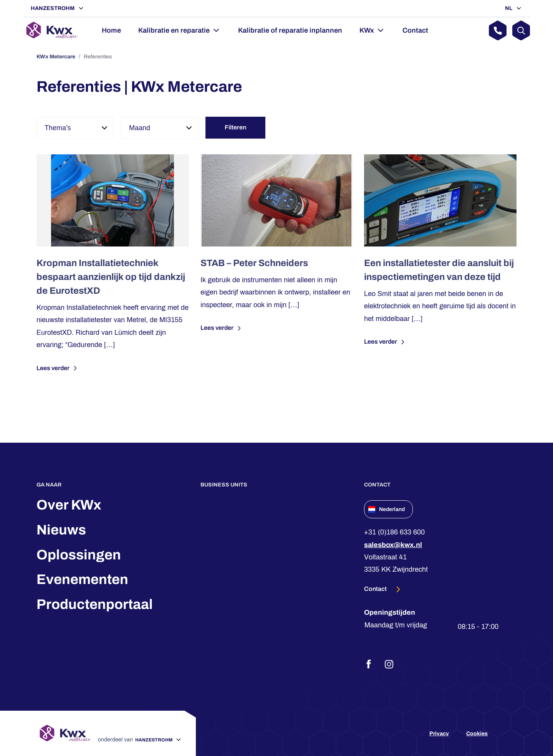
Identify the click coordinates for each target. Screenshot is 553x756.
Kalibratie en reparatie (174, 30)
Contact (415, 30)
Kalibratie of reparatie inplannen (290, 30)
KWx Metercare (56, 57)
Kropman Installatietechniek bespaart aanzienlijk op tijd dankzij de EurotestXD (111, 277)
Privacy (439, 734)
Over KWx (69, 505)
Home (111, 30)
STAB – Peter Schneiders (254, 263)
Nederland (387, 510)
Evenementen (82, 579)
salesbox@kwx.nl (393, 545)
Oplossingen (79, 555)
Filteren (235, 127)
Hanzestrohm (53, 8)
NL (509, 8)
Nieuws (61, 530)
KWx (367, 30)
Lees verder (58, 368)
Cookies (477, 734)
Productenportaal (95, 604)
